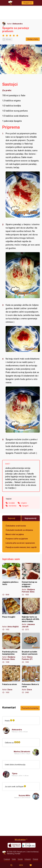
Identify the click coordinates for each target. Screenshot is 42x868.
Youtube (20, 859)
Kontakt (18, 854)
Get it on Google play (29, 845)
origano (24, 503)
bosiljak (12, 503)
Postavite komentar (30, 708)
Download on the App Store (14, 845)
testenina (12, 506)
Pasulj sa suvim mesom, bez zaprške (21, 547)
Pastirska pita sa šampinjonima (11, 648)
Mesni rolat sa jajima (15, 534)
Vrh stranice (20, 839)
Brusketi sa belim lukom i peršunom (31, 648)
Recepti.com (4, 853)
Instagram (28, 859)
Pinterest (35, 859)
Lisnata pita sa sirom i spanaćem (20, 543)
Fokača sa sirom (11, 679)
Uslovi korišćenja (32, 852)
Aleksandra (17, 24)
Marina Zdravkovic (22, 751)
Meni (21, 865)
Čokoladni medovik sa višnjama (19, 530)
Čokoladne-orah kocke (16, 526)
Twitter (14, 859)
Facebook (7, 859)
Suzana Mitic (24, 795)
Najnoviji (12, 518)
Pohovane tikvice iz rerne (31, 679)
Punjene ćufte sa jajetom (17, 539)
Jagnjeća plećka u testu (11, 579)
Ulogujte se (27, 3)
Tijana (15, 773)
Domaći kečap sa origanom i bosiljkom (31, 579)
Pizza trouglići (11, 614)
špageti (25, 506)
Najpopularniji (31, 518)
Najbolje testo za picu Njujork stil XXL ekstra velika (31, 614)
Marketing (10, 854)
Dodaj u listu (33, 39)
